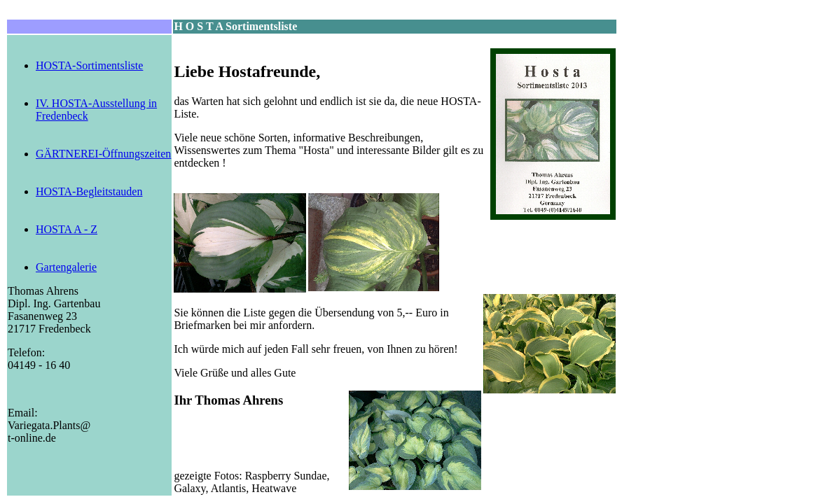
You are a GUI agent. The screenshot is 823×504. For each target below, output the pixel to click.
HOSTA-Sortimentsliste (89, 65)
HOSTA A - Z (67, 229)
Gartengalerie (66, 267)
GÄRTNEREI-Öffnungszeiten (103, 154)
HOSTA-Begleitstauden (89, 191)
